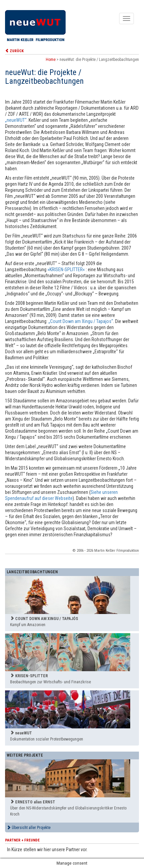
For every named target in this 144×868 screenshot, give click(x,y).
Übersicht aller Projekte (29, 828)
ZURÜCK (14, 51)
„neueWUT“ (16, 120)
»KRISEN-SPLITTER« (66, 269)
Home (51, 60)
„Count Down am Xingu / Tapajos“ (81, 321)
